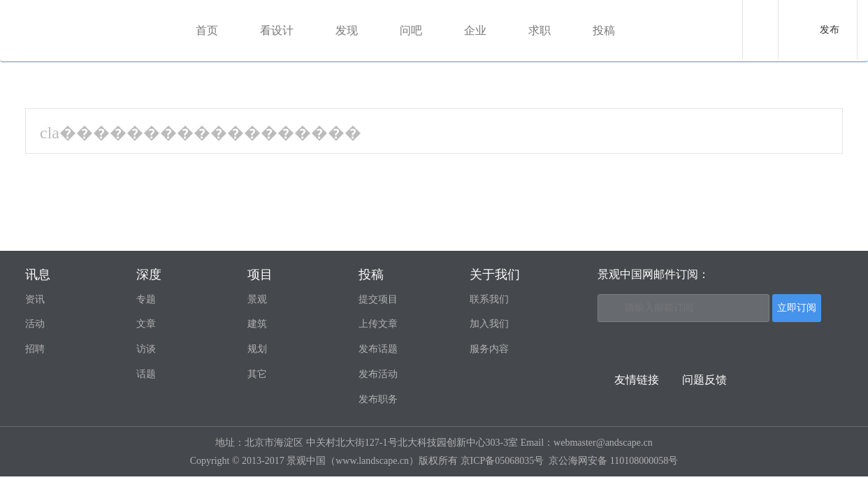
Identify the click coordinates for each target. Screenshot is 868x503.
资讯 (35, 299)
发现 (347, 30)
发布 (830, 30)
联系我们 (489, 299)
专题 (146, 299)
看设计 (277, 30)
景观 (257, 299)
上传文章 (378, 324)
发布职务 (378, 399)
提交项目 (378, 299)
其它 (257, 374)
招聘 (35, 349)
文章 (146, 324)
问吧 (411, 30)
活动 (35, 324)
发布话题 (378, 349)
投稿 (604, 30)
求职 (540, 30)
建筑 (257, 324)
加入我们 (489, 324)
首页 (207, 30)
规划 (257, 349)
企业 (475, 30)
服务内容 (489, 349)
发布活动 (378, 374)
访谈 (146, 349)
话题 (146, 374)
